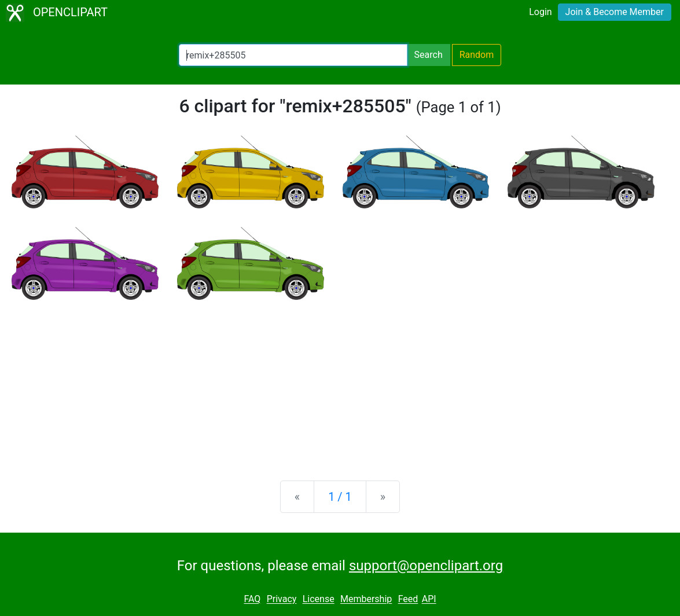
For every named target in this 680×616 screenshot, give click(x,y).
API (429, 599)
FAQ (252, 599)
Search (429, 55)
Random (477, 55)
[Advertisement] (340, 381)
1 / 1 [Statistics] (340, 497)
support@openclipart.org (426, 566)
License (319, 599)
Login (540, 12)
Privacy (282, 599)
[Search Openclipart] (293, 55)
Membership (366, 599)
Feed (408, 599)
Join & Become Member (615, 12)
